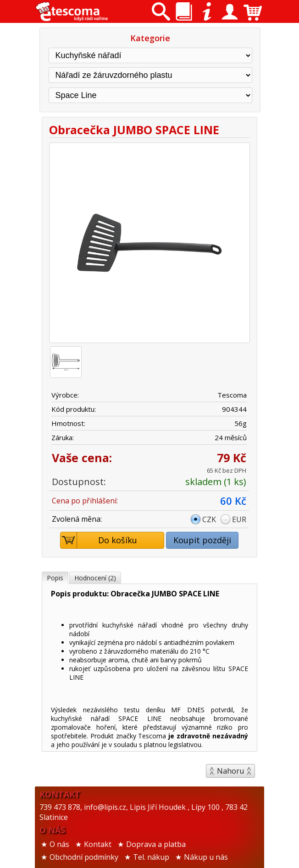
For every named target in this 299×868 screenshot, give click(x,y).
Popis (55, 578)
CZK (209, 519)
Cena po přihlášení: (85, 501)
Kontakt (98, 844)
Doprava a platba (156, 844)
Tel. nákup (151, 857)
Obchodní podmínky (84, 857)
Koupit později (202, 540)
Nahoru (230, 771)
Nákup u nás (206, 857)
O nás (59, 844)
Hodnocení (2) (95, 578)
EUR (239, 519)
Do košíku (99, 540)
